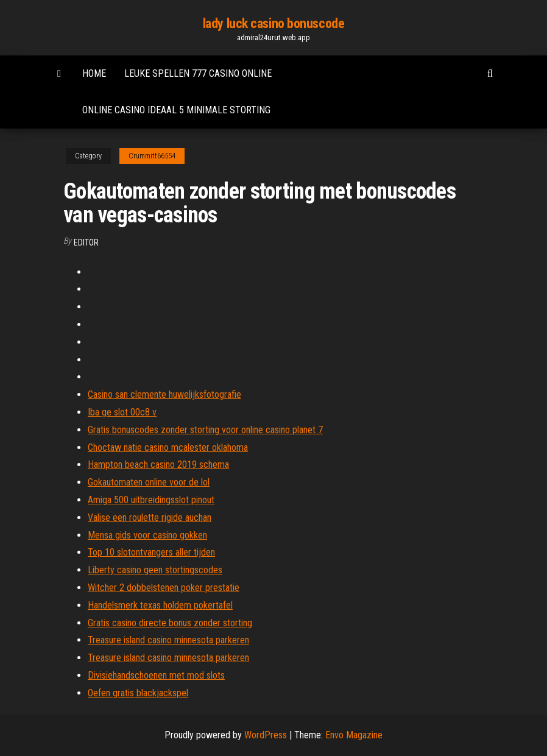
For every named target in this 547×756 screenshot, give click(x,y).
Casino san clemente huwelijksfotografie (164, 394)
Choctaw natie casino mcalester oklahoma (168, 447)
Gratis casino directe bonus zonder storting (170, 623)
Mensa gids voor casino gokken (147, 535)
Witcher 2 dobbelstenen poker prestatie (164, 588)
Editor (86, 242)
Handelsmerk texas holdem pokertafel (160, 605)
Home (94, 73)
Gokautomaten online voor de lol (149, 482)
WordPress (266, 735)
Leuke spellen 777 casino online (198, 73)
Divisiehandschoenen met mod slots (156, 675)
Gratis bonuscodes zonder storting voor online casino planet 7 (205, 430)
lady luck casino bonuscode (274, 23)
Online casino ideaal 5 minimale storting (176, 110)
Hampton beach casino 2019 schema (158, 465)
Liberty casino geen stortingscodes (155, 570)
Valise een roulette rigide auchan (150, 518)
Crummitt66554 (152, 156)
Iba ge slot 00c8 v (122, 412)
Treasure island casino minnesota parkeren (168, 640)
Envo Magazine (354, 735)
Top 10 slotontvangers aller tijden (151, 552)
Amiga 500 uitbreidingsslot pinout (151, 500)
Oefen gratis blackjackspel (138, 693)
